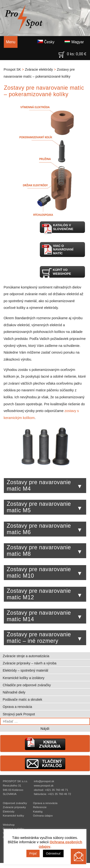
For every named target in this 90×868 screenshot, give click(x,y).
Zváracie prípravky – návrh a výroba (30, 663)
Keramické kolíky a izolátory (24, 678)
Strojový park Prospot (19, 714)
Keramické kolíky (13, 815)
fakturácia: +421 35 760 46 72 (52, 794)
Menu (11, 42)
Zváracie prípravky (14, 807)
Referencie (40, 807)
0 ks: (72, 53)
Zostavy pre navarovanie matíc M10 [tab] (45, 572)
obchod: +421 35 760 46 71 (51, 790)
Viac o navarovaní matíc (58, 250)
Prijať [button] (33, 853)
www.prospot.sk (44, 785)
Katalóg (38, 811)
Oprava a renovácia (17, 707)
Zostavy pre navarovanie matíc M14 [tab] (45, 616)
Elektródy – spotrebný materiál (25, 670)
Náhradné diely (14, 692)
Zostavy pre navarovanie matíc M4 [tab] (45, 485)
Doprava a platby (13, 829)
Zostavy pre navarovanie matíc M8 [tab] (45, 551)
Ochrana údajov (43, 815)
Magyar (74, 42)
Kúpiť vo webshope (56, 273)
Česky (46, 42)
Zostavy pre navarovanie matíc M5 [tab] (45, 507)
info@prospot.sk (44, 781)
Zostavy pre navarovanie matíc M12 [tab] (45, 594)
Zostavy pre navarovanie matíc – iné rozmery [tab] (45, 638)
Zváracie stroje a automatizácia (26, 656)
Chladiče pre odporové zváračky (27, 685)
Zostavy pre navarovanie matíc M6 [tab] (45, 529)
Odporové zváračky (15, 803)
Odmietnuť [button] (53, 853)
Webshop (9, 825)
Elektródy (9, 811)
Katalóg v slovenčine (58, 228)
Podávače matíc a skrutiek (22, 699)
